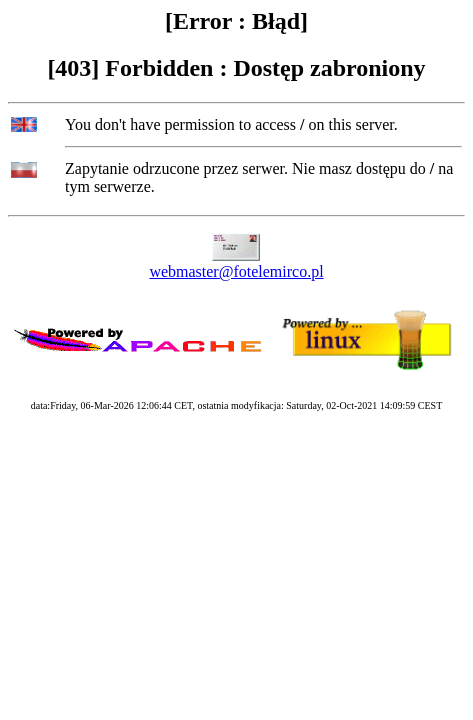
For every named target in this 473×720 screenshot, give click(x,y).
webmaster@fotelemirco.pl (236, 271)
